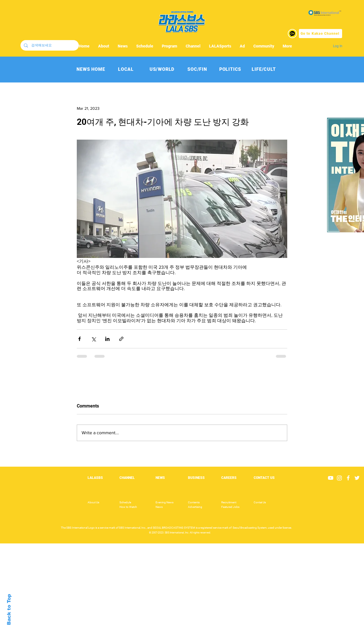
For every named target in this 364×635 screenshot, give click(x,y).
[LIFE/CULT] (264, 69)
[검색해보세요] (49, 45)
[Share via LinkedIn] (107, 339)
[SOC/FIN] (197, 69)
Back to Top (9, 610)
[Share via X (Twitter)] (93, 339)
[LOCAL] (126, 69)
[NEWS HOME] (91, 69)
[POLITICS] (230, 69)
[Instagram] (339, 478)
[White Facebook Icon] (348, 478)
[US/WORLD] (162, 69)
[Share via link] (121, 339)
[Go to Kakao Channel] (320, 34)
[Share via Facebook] (79, 339)
